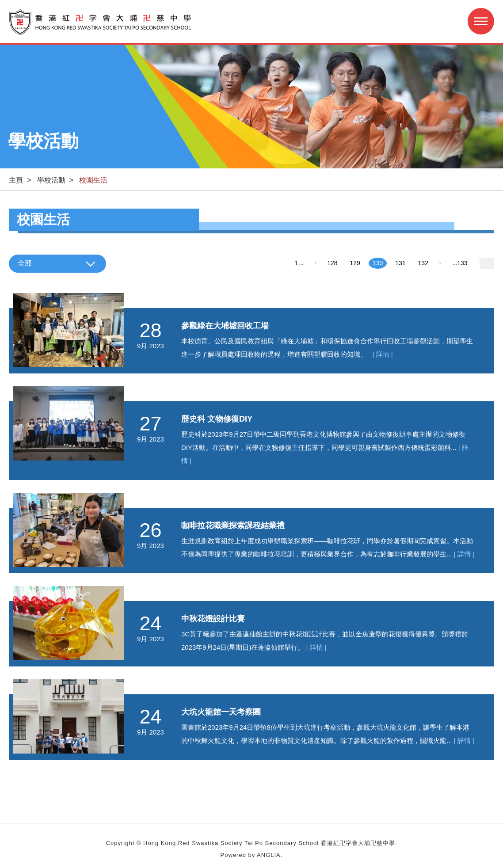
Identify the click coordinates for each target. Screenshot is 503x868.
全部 (25, 263)
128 (332, 263)
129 (355, 263)
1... (299, 263)
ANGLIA (269, 855)
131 (400, 263)
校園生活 (93, 180)
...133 (460, 263)
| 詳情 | (383, 354)
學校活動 (51, 180)
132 (423, 263)
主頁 (16, 180)
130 (378, 263)
